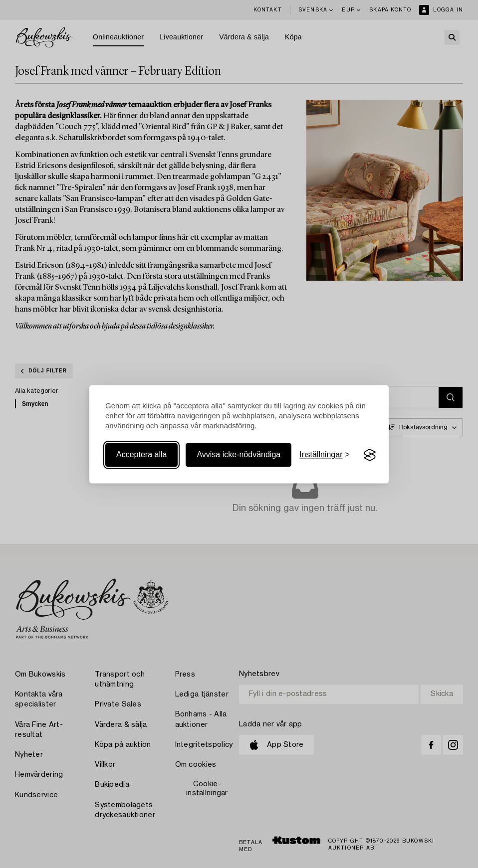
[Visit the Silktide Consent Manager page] (370, 455)
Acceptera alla (141, 455)
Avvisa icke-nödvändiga (239, 455)
